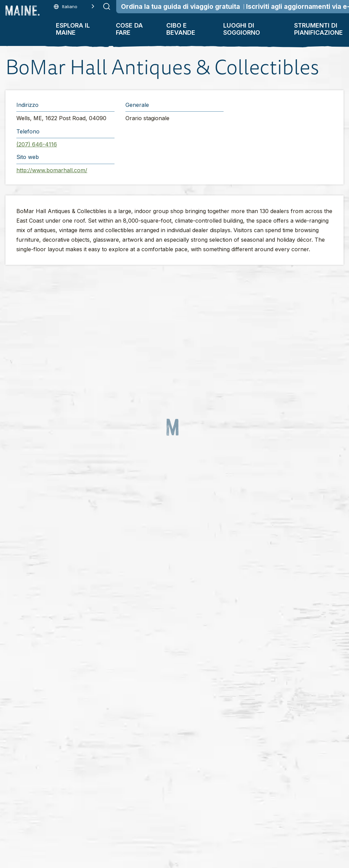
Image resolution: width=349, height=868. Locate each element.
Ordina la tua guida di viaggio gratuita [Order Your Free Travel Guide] (180, 7)
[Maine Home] (22, 11)
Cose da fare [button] (129, 29)
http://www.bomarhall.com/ (52, 170)
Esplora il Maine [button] (73, 29)
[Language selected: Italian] (74, 7)
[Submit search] (107, 6)
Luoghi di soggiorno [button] (242, 29)
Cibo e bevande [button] (181, 29)
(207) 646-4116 (37, 144)
